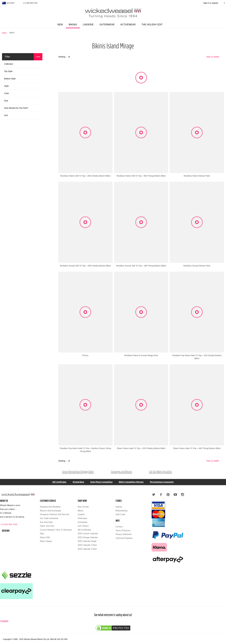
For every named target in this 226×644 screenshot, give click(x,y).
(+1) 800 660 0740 (29, 3)
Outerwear (106, 26)
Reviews (6, 531)
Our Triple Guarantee (49, 518)
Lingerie (88, 26)
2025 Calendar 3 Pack (87, 549)
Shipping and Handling (50, 507)
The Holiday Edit (151, 26)
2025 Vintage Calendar (88, 537)
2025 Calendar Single (87, 541)
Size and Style (46, 522)
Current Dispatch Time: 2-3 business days (56, 532)
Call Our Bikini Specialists (160, 472)
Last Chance (83, 526)
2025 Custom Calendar (88, 534)
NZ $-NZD (8, 3)
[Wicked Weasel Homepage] (113, 11)
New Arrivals (83, 507)
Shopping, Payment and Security (55, 514)
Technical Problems (124, 538)
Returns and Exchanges (51, 511)
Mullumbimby (122, 511)
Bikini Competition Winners (131, 482)
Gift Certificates (59, 482)
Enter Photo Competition (101, 482)
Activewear (127, 26)
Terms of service (123, 531)
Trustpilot (4, 621)
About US (4, 501)
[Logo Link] (113, 16)
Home (4, 33)
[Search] (168, 25)
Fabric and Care (47, 526)
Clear (38, 57)
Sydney (119, 507)
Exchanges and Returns (122, 472)
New (60, 26)
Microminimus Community (162, 482)
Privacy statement (124, 534)
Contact (119, 527)
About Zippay (46, 541)
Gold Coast (120, 514)
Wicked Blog (78, 482)
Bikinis (72, 26)
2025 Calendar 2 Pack (87, 545)
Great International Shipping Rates (78, 472)
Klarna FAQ (45, 537)
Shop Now (82, 501)
